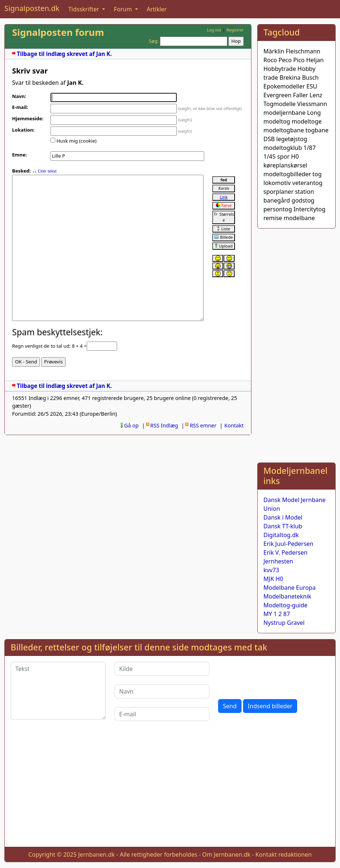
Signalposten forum (58, 32)
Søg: (154, 41)
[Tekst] (58, 691)
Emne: (19, 155)
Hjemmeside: (28, 118)
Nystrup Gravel (284, 623)
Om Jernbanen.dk (227, 854)
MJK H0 (273, 579)
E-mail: (20, 107)
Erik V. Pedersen (285, 552)
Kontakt (234, 425)
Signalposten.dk (32, 8)
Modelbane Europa (290, 588)
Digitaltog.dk (281, 535)
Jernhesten (278, 561)
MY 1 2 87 (277, 614)
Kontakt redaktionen (284, 854)
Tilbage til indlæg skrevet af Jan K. (64, 54)
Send (230, 706)
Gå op (131, 425)
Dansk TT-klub (283, 526)
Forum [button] (124, 9)
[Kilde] (162, 669)
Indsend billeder (270, 706)
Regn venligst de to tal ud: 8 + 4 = (49, 346)
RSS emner (203, 425)
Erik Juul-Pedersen (289, 544)
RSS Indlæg (164, 425)
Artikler (157, 9)
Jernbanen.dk (97, 854)
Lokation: (23, 130)
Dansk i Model (283, 517)
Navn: (19, 96)
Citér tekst (47, 171)
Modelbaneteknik (287, 596)
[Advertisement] (296, 344)
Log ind (214, 30)
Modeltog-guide (285, 605)
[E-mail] (162, 714)
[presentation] (274, 676)
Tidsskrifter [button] (84, 9)
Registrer (235, 30)
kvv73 (271, 570)
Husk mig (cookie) (76, 141)
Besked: (21, 171)
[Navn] (162, 691)
